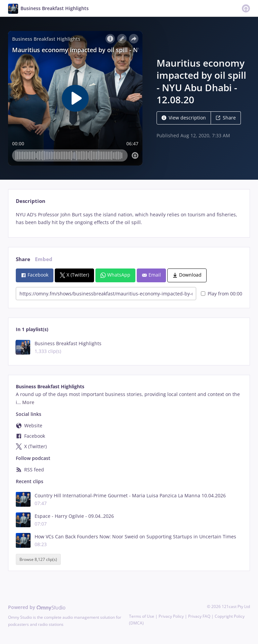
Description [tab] (31, 201)
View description (184, 118)
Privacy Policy (171, 616)
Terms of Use (142, 616)
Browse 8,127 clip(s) (38, 559)
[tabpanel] (129, 219)
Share (226, 118)
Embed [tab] (44, 259)
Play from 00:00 (222, 294)
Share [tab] (23, 259)
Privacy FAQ (199, 616)
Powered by (37, 607)
